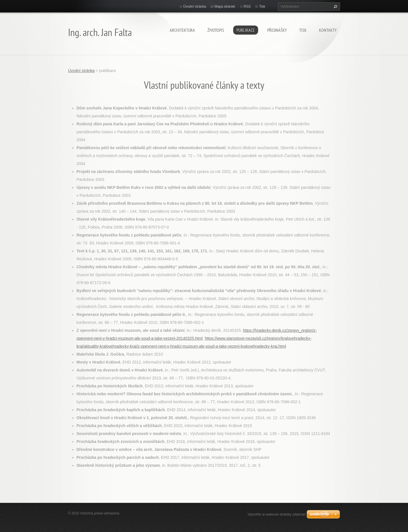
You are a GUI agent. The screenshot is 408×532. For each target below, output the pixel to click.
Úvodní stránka (195, 7)
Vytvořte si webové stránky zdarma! (277, 514)
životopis (216, 30)
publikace (246, 30)
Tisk (262, 7)
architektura (182, 30)
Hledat (335, 7)
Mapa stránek (225, 7)
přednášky (277, 30)
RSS (247, 7)
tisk (303, 30)
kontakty (328, 30)
